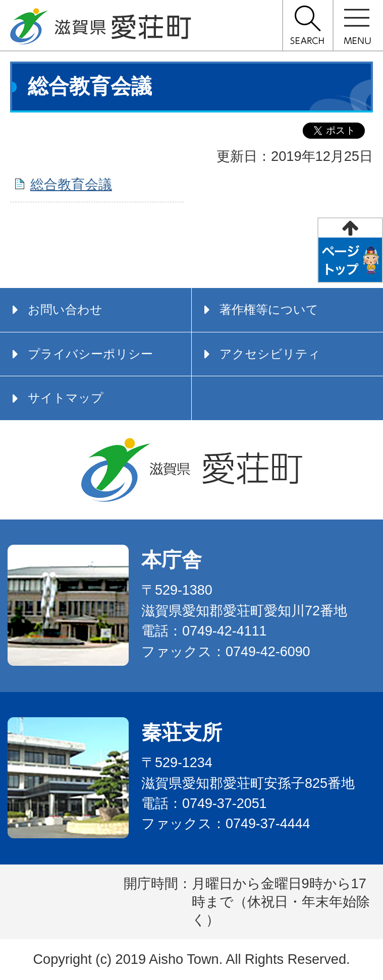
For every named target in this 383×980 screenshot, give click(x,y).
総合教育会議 (71, 184)
